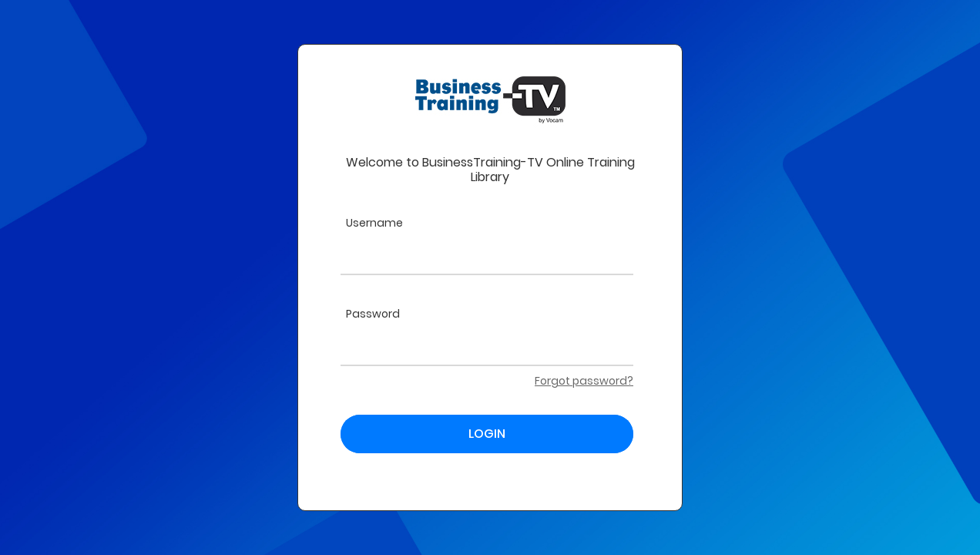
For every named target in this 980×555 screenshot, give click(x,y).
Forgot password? (584, 381)
